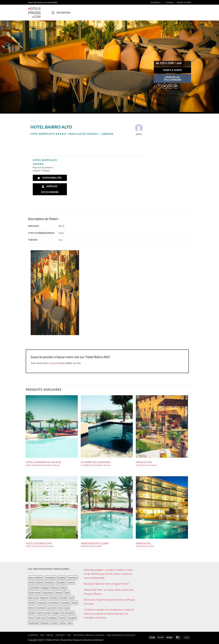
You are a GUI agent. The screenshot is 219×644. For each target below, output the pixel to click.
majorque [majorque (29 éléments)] (42, 603)
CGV (69, 635)
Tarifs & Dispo (172, 70)
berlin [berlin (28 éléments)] (32, 583)
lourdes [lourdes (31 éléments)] (64, 598)
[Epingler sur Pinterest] (176, 86)
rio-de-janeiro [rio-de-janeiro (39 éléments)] (68, 613)
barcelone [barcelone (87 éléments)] (73, 578)
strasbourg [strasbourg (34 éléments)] (34, 623)
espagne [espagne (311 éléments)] (45, 588)
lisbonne (36, 121)
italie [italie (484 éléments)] (67, 593)
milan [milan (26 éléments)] (31, 608)
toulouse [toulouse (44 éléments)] (45, 623)
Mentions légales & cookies (89, 635)
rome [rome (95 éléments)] (31, 618)
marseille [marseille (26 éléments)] (65, 603)
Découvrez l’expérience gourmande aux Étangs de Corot (109, 602)
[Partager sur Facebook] (159, 86)
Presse (50, 635)
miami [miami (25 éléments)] (75, 603)
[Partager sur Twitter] (165, 86)
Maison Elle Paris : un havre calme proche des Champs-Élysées (109, 592)
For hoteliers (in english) (121, 635)
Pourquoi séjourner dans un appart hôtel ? (107, 584)
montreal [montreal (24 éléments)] (41, 608)
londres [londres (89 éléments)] (54, 598)
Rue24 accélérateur (94, 640)
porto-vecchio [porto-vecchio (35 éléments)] (44, 613)
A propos (169, 2)
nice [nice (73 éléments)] (60, 608)
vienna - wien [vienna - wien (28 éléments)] (66, 623)
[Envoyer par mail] (170, 86)
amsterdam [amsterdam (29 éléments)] (51, 578)
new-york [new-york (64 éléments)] (51, 608)
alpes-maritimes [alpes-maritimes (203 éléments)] (36, 578)
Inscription (157, 2)
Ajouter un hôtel (184, 2)
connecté (54, 363)
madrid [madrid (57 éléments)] (32, 603)
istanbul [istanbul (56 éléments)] (59, 593)
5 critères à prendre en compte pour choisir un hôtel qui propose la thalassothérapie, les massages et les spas (109, 613)
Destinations (64, 13)
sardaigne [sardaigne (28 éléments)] (53, 618)
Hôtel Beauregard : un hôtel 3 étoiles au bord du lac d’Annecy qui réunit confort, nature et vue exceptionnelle (108, 574)
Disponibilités (50, 178)
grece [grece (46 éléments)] (64, 588)
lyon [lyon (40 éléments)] (72, 598)
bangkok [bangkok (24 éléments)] (62, 578)
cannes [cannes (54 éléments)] (71, 583)
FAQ (42, 635)
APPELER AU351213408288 (172, 78)
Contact (60, 635)
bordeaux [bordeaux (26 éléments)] (50, 583)
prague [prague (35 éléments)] (56, 613)
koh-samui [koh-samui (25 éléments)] (34, 598)
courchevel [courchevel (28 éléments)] (34, 588)
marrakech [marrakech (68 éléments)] (54, 603)
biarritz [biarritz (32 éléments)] (40, 583)
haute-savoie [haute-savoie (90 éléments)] (35, 593)
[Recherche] (53, 13)
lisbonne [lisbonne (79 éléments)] (45, 598)
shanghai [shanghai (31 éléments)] (72, 618)
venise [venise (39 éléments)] (54, 623)
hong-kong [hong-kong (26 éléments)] (48, 593)
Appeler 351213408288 (50, 189)
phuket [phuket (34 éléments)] (32, 613)
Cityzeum (77, 640)
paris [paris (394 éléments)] (67, 608)
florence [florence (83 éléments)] (55, 588)
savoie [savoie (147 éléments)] (62, 618)
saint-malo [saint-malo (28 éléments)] (41, 618)
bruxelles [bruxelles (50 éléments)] (61, 583)
